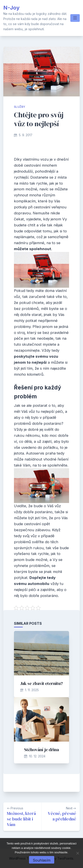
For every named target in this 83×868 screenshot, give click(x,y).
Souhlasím (42, 860)
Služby (20, 107)
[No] (77, 853)
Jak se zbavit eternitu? (42, 683)
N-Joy (11, 8)
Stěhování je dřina (41, 750)
